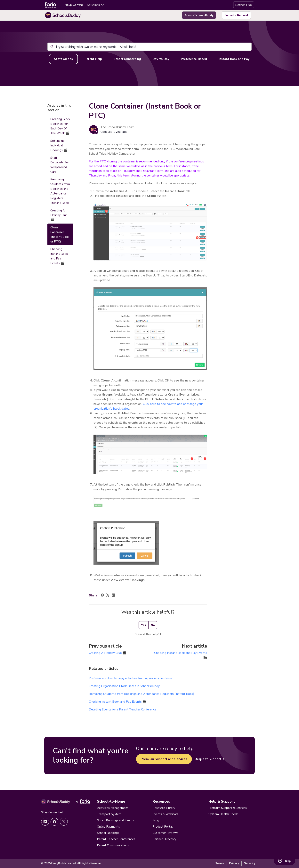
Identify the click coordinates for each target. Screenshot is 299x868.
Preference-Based (194, 59)
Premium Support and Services (164, 759)
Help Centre (74, 5)
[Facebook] (102, 596)
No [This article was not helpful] (153, 625)
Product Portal (163, 827)
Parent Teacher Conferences (116, 839)
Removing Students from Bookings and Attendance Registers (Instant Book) (141, 694)
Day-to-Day (161, 59)
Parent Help (93, 59)
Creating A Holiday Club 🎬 (108, 653)
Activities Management (113, 808)
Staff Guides (63, 59)
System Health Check (223, 814)
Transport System (109, 814)
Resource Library (164, 808)
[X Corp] (108, 596)
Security (250, 863)
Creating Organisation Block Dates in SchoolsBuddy (124, 686)
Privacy (234, 863)
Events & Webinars (165, 814)
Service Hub (244, 5)
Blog (156, 820)
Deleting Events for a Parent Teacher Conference (123, 709)
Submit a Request (236, 15)
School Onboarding (127, 59)
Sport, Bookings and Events (116, 820)
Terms (220, 863)
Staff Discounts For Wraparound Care (60, 165)
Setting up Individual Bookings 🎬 (59, 145)
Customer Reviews (165, 833)
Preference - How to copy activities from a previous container (131, 678)
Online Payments (108, 827)
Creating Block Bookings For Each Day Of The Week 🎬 (60, 126)
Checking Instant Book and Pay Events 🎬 (118, 702)
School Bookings (108, 833)
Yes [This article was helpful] (144, 625)
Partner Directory (164, 839)
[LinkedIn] (113, 596)
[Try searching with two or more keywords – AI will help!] (149, 47)
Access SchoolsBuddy (199, 15)
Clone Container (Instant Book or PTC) (60, 234)
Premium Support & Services (228, 808)
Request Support (210, 759)
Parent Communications (113, 845)
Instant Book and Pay (234, 59)
